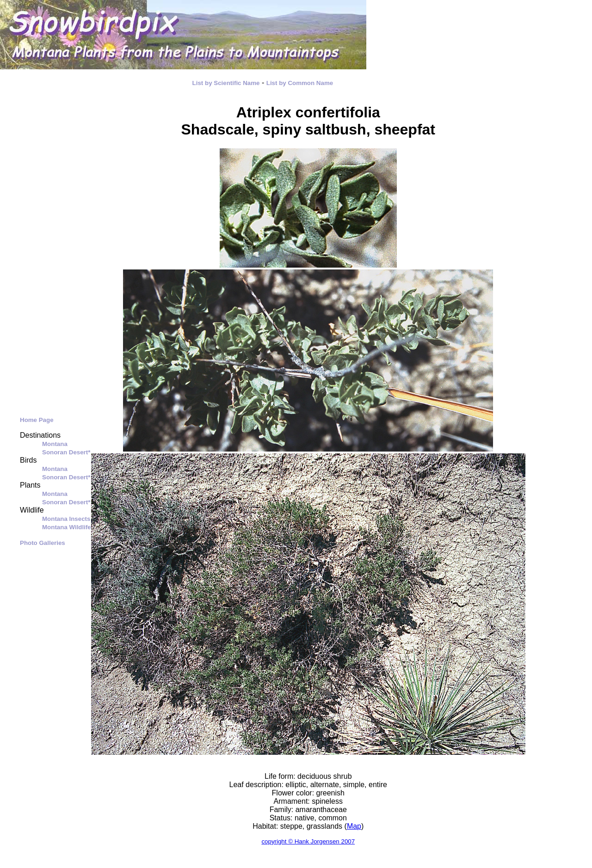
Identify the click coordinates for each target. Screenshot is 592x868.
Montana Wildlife (67, 527)
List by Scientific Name (226, 83)
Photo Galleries (43, 543)
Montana (55, 444)
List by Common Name (300, 83)
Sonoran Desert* (66, 452)
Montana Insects (66, 519)
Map (354, 826)
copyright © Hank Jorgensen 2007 (308, 841)
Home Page (37, 420)
